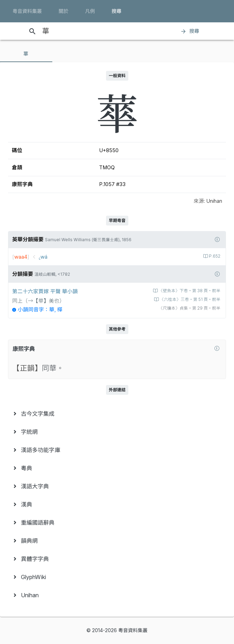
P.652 (214, 256)
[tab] (26, 54)
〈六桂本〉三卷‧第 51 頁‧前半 (190, 299)
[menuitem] (117, 414)
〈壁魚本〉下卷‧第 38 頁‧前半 (189, 291)
